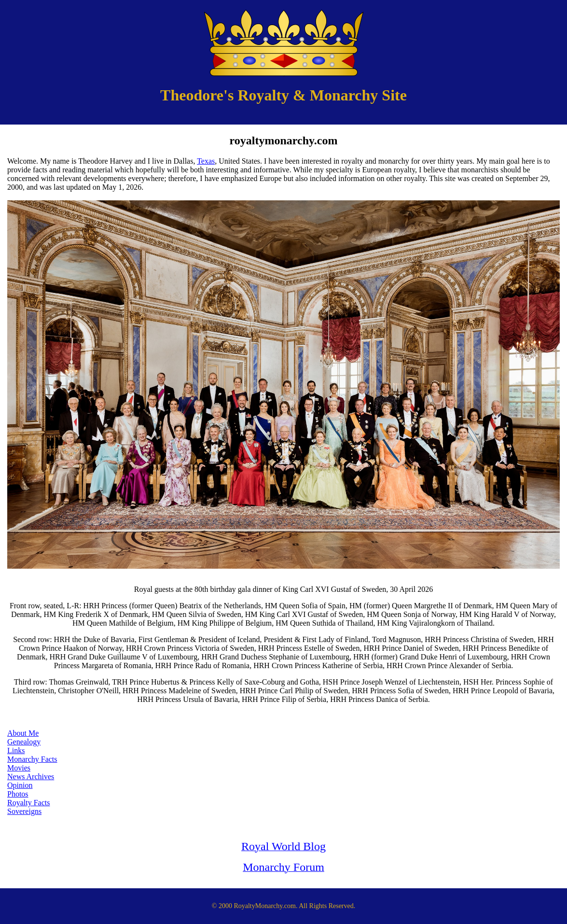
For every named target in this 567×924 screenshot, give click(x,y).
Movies (19, 768)
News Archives (31, 777)
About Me (23, 733)
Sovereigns (24, 811)
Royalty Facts (28, 803)
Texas (206, 161)
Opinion (20, 785)
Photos (18, 794)
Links (16, 750)
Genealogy (24, 742)
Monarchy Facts (32, 759)
